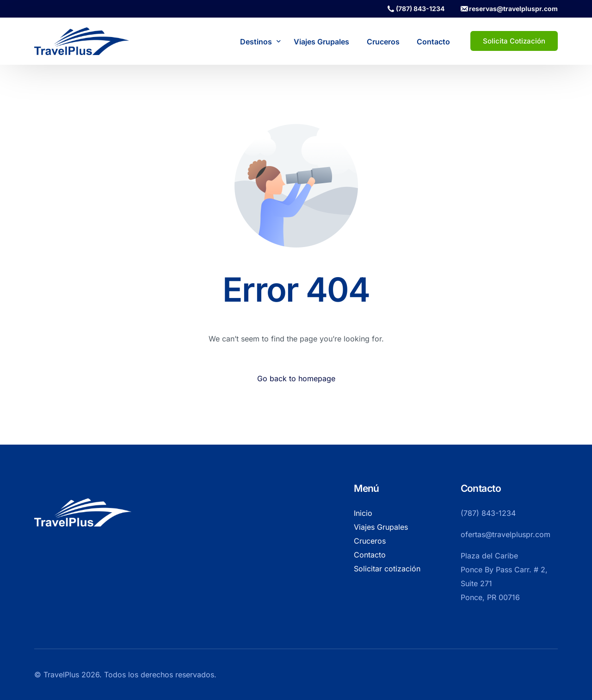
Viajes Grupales (381, 527)
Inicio (363, 513)
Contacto (370, 555)
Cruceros (370, 541)
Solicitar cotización (387, 569)
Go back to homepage (296, 378)
